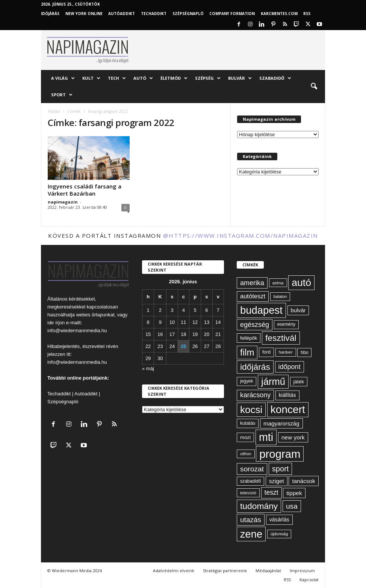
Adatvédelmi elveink (174, 571)
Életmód (174, 78)
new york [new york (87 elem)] (293, 437)
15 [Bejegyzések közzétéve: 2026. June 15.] (148, 334)
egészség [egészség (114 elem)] (255, 325)
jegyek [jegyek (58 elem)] (247, 381)
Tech (117, 78)
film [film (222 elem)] (247, 352)
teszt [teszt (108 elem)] (271, 492)
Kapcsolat (309, 580)
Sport (62, 95)
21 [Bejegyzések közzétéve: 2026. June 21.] (218, 334)
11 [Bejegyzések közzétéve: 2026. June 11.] (183, 322)
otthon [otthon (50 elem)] (246, 454)
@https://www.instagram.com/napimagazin (240, 236)
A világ (63, 78)
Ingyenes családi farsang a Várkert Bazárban (85, 190)
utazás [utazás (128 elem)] (251, 520)
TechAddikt (154, 14)
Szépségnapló (188, 14)
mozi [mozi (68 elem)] (245, 437)
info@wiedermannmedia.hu (77, 330)
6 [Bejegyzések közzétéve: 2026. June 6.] (206, 310)
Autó (143, 78)
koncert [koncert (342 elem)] (288, 409)
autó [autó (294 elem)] (301, 283)
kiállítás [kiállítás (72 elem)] (287, 395)
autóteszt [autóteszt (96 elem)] (253, 296)
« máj (148, 368)
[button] (314, 87)
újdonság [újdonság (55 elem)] (279, 534)
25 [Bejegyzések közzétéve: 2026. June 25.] (183, 346)
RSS (307, 14)
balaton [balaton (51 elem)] (280, 296)
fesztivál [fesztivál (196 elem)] (281, 338)
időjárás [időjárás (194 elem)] (255, 367)
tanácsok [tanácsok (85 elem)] (303, 481)
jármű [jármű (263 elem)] (273, 381)
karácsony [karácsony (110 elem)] (255, 395)
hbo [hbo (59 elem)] (304, 352)
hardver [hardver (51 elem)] (286, 352)
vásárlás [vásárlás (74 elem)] (279, 520)
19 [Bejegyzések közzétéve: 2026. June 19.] (195, 334)
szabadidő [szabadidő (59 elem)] (250, 481)
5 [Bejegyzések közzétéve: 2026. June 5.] (195, 310)
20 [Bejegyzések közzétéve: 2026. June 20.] (207, 334)
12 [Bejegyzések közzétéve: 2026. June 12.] (195, 322)
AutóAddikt (122, 14)
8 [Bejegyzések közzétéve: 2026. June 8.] (148, 322)
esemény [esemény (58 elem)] (286, 324)
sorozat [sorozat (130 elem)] (252, 469)
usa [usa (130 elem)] (292, 506)
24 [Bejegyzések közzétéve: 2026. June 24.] (172, 346)
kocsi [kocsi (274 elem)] (251, 410)
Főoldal (54, 111)
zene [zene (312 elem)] (251, 534)
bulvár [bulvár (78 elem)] (298, 310)
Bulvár (240, 78)
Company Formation (232, 14)
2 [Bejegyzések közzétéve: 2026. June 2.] (160, 310)
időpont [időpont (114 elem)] (290, 367)
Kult (91, 78)
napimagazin (63, 202)
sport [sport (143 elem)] (281, 469)
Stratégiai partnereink (225, 571)
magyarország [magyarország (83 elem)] (281, 423)
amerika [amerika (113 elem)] (252, 283)
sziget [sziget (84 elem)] (277, 481)
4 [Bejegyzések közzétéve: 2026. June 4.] (184, 310)
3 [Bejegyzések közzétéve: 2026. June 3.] (172, 310)
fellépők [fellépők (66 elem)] (249, 338)
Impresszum (302, 571)
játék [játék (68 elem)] (299, 382)
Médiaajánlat (268, 571)
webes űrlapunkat (95, 315)
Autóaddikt (86, 394)
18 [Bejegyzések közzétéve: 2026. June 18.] (183, 334)
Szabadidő (275, 78)
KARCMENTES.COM (279, 14)
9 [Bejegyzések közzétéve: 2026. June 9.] (160, 322)
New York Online (84, 14)
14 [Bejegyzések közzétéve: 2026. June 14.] (218, 322)
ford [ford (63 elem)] (266, 352)
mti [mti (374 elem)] (266, 437)
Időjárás (50, 14)
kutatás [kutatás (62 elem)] (248, 423)
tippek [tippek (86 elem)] (294, 493)
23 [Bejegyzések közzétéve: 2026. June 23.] (160, 346)
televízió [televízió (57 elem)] (248, 493)
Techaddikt (59, 394)
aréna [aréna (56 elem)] (278, 283)
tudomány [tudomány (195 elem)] (259, 506)
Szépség (208, 78)
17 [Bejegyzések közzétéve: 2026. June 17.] (172, 334)
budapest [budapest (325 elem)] (261, 310)
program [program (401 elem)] (280, 454)
